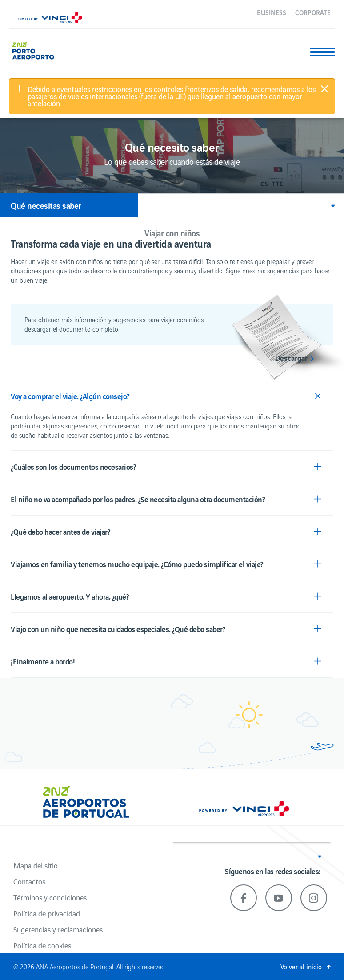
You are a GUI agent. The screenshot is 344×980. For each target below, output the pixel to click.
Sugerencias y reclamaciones (58, 929)
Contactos (29, 881)
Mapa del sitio (36, 865)
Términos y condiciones (50, 897)
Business (272, 12)
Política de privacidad (47, 913)
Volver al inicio (301, 966)
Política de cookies (42, 945)
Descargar (291, 358)
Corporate (313, 12)
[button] (241, 205)
